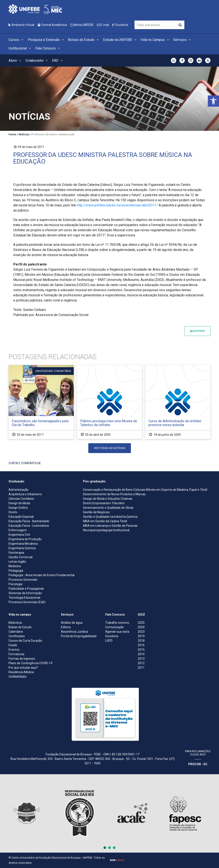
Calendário (16, 632)
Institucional (20, 48)
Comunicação (115, 627)
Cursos (17, 40)
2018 (141, 641)
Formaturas (16, 654)
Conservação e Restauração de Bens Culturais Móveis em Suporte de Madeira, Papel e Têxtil (145, 490)
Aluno (15, 60)
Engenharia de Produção (25, 539)
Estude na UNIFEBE (120, 40)
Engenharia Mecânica (23, 544)
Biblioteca (15, 623)
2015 (141, 650)
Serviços (183, 40)
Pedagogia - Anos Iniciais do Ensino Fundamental (41, 575)
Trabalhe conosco (117, 623)
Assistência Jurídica (74, 632)
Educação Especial (21, 517)
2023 (141, 632)
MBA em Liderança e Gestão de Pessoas (110, 526)
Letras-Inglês (17, 562)
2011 (141, 668)
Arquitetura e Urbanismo (25, 494)
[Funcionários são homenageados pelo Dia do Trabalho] (41, 402)
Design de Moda (19, 503)
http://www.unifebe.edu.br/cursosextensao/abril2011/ (117, 205)
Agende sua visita (117, 632)
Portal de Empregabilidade (79, 636)
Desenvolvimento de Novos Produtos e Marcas (114, 494)
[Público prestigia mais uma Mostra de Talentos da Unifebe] (110, 402)
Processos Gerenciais (23, 580)
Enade (13, 645)
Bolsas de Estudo (84, 40)
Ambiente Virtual (21, 25)
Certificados (17, 636)
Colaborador (37, 60)
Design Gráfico (18, 508)
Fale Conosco (48, 48)
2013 (141, 659)
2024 (141, 627)
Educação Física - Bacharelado (29, 521)
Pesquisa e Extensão (46, 40)
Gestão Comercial (21, 557)
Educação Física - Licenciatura (29, 526)
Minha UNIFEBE (82, 25)
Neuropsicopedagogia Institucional (106, 530)
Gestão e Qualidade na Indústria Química (110, 517)
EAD (58, 60)
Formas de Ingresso (22, 659)
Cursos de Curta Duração (25, 641)
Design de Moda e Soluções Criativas (108, 499)
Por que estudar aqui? (23, 668)
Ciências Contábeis (21, 499)
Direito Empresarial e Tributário (104, 503)
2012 (141, 663)
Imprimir (198, 331)
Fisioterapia (16, 553)
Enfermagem (18, 530)
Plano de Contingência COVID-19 (30, 663)
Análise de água (72, 623)
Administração (18, 490)
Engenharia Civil (19, 535)
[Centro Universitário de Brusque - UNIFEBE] (35, 9)
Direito (13, 512)
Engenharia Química (22, 548)
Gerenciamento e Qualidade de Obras (108, 508)
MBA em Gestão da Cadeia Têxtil (105, 521)
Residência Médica (21, 672)
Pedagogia (16, 571)
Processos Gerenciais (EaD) (27, 602)
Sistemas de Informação (25, 593)
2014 (141, 654)
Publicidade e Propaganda (26, 589)
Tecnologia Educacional (24, 598)
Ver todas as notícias (110, 448)
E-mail (103, 25)
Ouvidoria (120, 25)
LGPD (109, 641)
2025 (141, 623)
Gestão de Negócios (96, 512)
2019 (141, 636)
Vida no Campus (155, 40)
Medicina (15, 566)
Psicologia (15, 584)
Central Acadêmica (52, 25)
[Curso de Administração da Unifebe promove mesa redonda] (178, 402)
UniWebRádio (18, 677)
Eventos (14, 650)
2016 (141, 645)
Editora (66, 627)
